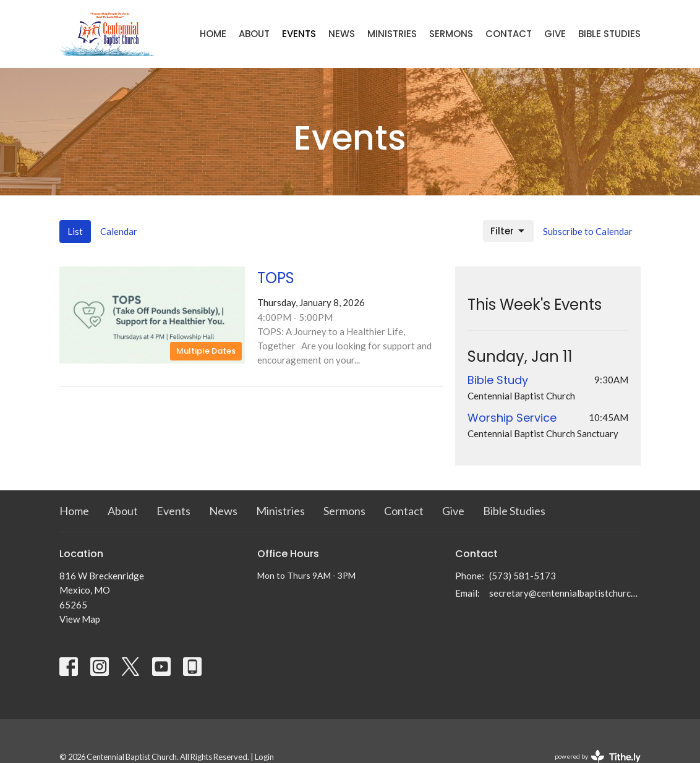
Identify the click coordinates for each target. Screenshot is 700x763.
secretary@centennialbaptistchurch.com (565, 593)
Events (299, 34)
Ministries (392, 34)
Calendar (119, 231)
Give (555, 34)
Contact (509, 34)
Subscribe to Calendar (588, 231)
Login (264, 757)
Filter (508, 231)
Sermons (451, 34)
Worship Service (512, 418)
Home (213, 34)
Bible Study (498, 380)
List (75, 231)
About (254, 34)
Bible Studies (609, 34)
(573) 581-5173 (523, 576)
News (342, 34)
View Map (80, 619)
